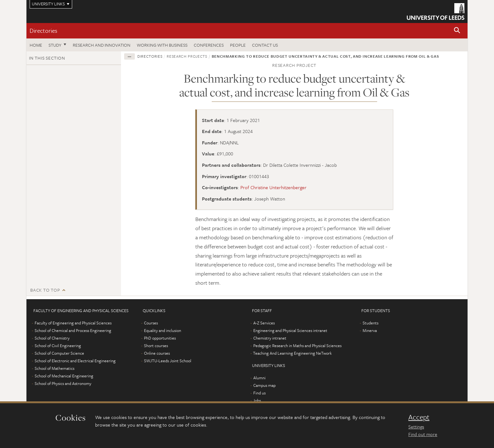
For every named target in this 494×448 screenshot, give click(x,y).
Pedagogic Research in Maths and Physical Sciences (297, 346)
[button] (457, 31)
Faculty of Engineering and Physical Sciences (73, 323)
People (238, 45)
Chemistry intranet (270, 338)
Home (36, 45)
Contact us (265, 45)
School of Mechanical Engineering (64, 376)
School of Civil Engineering (58, 346)
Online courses (157, 353)
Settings (416, 427)
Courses (151, 323)
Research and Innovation (102, 45)
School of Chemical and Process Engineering (73, 330)
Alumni (259, 378)
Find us (259, 393)
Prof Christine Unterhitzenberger (273, 187)
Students (370, 323)
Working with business (162, 45)
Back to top (45, 290)
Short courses (156, 346)
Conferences (209, 45)
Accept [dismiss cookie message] (419, 417)
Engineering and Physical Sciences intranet (290, 330)
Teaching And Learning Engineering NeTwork (292, 353)
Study (55, 45)
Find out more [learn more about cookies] (423, 434)
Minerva (370, 330)
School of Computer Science (59, 353)
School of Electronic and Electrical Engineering (75, 361)
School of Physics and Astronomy (63, 383)
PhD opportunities (160, 338)
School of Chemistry (52, 338)
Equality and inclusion (163, 330)
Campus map (264, 385)
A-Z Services (264, 323)
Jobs (257, 400)
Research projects (187, 56)
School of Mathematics (55, 368)
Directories (43, 30)
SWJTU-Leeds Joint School (168, 361)
